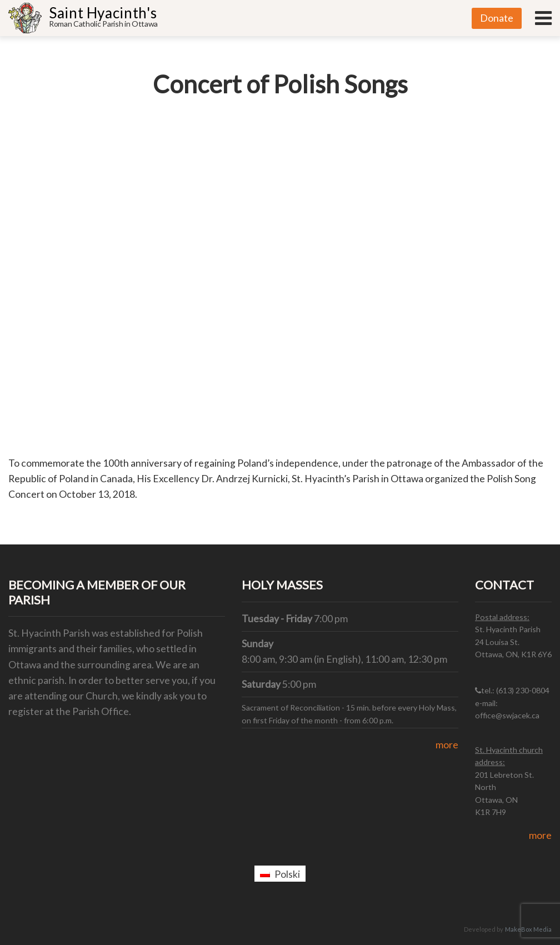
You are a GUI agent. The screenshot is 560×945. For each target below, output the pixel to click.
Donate (497, 18)
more (447, 745)
